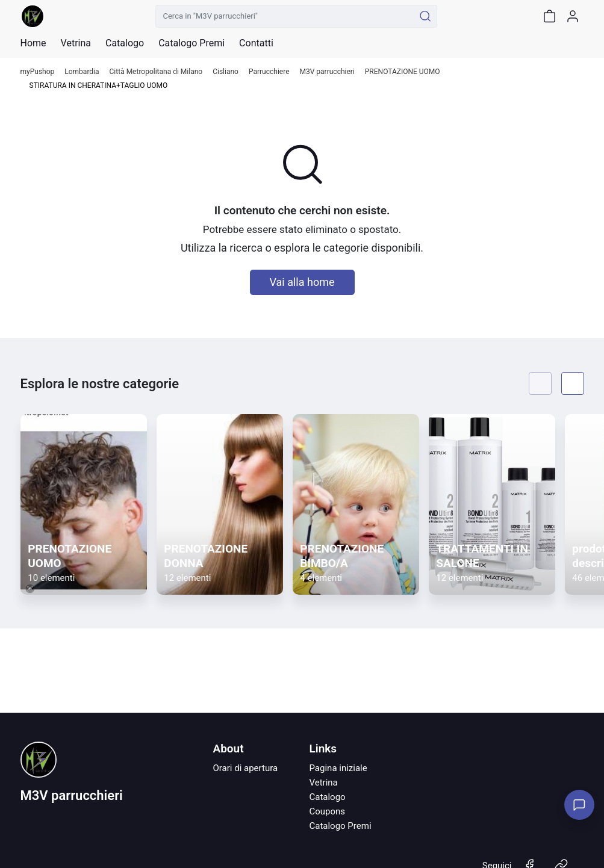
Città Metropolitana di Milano (156, 72)
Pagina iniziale (338, 768)
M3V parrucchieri (327, 72)
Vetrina (323, 783)
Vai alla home (302, 282)
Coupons (327, 811)
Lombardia (82, 72)
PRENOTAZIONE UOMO (403, 72)
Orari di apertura (245, 768)
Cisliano (226, 72)
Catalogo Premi (340, 826)
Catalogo (125, 43)
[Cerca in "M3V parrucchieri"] (285, 16)
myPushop (38, 72)
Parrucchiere (269, 72)
